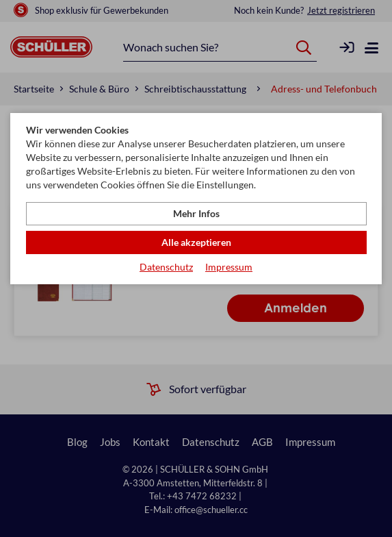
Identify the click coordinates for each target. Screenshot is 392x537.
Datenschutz (166, 267)
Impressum (229, 267)
